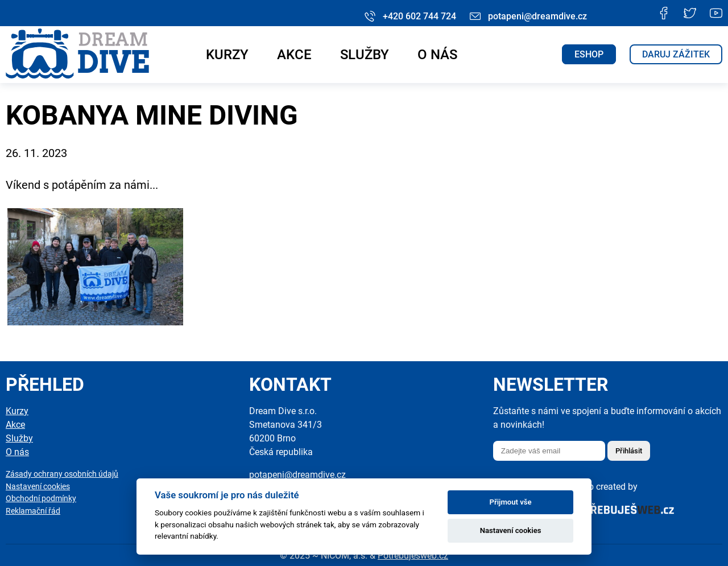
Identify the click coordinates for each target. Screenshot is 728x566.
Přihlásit (629, 451)
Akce (294, 55)
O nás (437, 55)
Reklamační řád (33, 511)
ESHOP (589, 54)
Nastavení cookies (38, 487)
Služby (365, 55)
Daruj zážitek (676, 54)
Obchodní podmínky (41, 499)
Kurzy (227, 55)
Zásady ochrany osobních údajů (62, 474)
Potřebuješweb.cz (413, 555)
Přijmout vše (511, 502)
